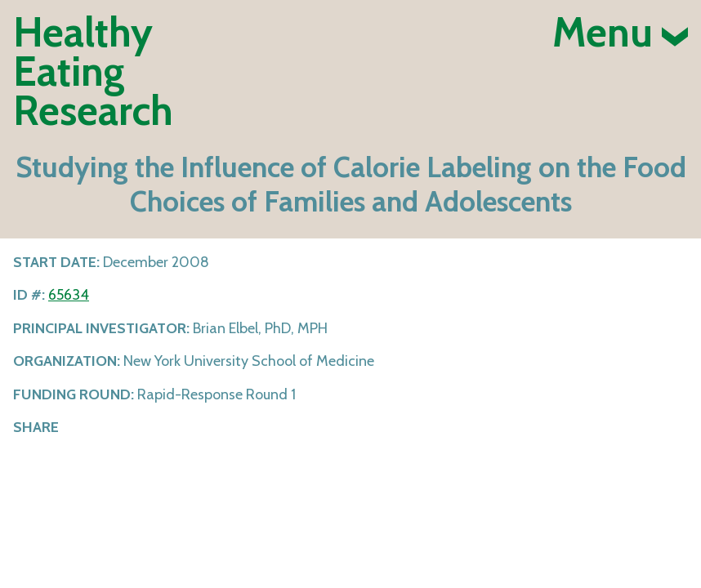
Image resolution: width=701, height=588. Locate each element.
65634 (69, 295)
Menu (620, 33)
